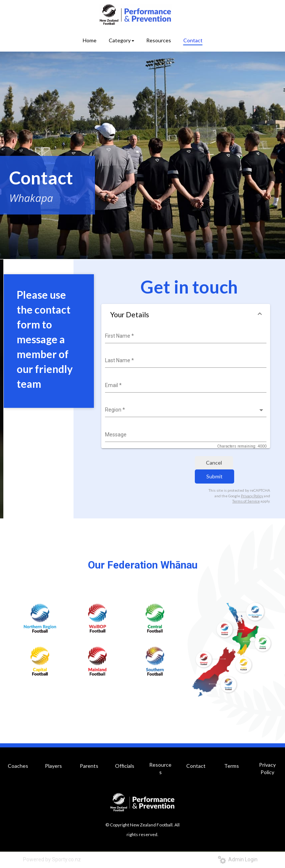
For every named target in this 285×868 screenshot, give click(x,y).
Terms (232, 766)
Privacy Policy (252, 496)
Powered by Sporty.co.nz (52, 859)
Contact (196, 766)
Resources (160, 768)
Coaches (18, 766)
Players (53, 766)
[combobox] (185, 336)
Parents (89, 766)
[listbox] (185, 410)
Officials (125, 766)
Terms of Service (246, 501)
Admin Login (238, 859)
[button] (186, 315)
